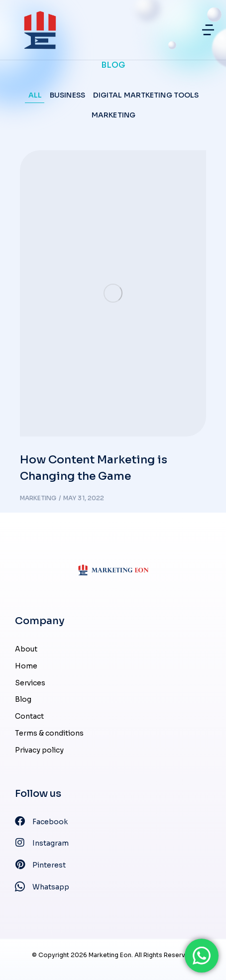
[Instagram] (113, 844)
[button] (208, 30)
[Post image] (113, 293)
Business (67, 95)
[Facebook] (113, 822)
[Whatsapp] (113, 887)
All (35, 95)
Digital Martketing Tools (146, 95)
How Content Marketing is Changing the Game (94, 468)
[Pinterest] (113, 866)
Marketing (113, 115)
